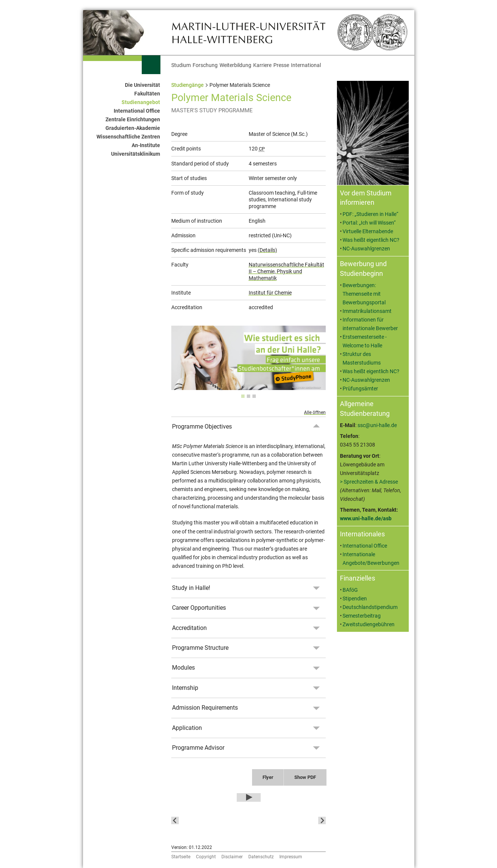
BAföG (350, 590)
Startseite (181, 857)
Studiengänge (187, 85)
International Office (137, 111)
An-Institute (146, 145)
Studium (181, 65)
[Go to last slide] (175, 820)
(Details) (267, 250)
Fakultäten (147, 94)
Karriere (262, 65)
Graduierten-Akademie (133, 128)
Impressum (291, 857)
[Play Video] (249, 798)
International (306, 65)
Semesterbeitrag (362, 616)
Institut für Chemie (270, 293)
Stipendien (355, 599)
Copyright (206, 857)
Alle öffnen (315, 412)
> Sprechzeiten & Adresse (369, 482)
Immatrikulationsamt (367, 311)
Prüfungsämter (360, 389)
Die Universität (142, 85)
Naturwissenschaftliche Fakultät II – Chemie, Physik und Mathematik (286, 271)
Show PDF (305, 777)
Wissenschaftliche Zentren (128, 137)
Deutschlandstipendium (370, 607)
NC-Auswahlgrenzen (366, 249)
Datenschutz (261, 857)
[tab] (243, 396)
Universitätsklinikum (136, 154)
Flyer (268, 777)
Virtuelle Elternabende (368, 232)
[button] (227, 820)
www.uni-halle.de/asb (366, 519)
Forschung (205, 65)
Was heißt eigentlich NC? (371, 240)
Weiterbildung (235, 65)
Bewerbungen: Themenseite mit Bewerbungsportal (364, 294)
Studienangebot (141, 102)
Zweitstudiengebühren (369, 625)
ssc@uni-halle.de (377, 425)
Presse (281, 65)
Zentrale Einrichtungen (133, 120)
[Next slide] (322, 820)
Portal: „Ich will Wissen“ (369, 223)
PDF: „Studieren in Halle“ (370, 214)
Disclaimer (232, 857)
